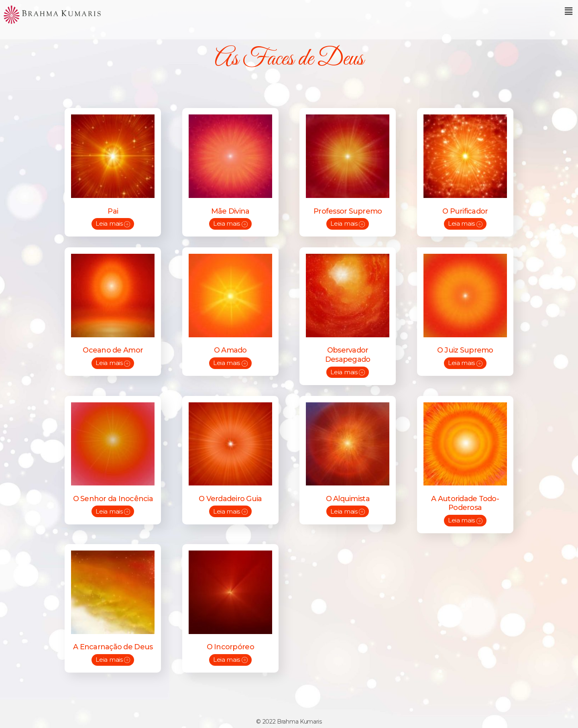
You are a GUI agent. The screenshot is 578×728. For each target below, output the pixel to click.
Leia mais (113, 223)
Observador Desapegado (348, 352)
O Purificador (465, 210)
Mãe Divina (230, 210)
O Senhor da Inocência (113, 494)
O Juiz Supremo (465, 348)
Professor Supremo (348, 210)
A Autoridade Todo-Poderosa (465, 499)
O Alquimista (348, 494)
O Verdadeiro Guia (230, 494)
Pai (113, 210)
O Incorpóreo (230, 640)
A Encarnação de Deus (113, 640)
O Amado (230, 348)
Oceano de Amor (113, 348)
